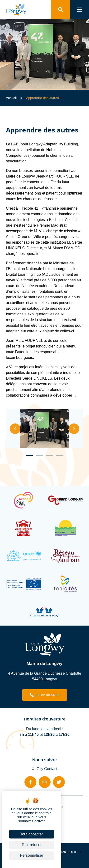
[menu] (80, 9)
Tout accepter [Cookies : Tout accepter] (32, 834)
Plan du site (68, 852)
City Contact (45, 769)
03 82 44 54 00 (48, 695)
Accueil (11, 98)
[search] (61, 9)
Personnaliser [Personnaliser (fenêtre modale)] (32, 855)
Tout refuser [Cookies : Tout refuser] (32, 845)
